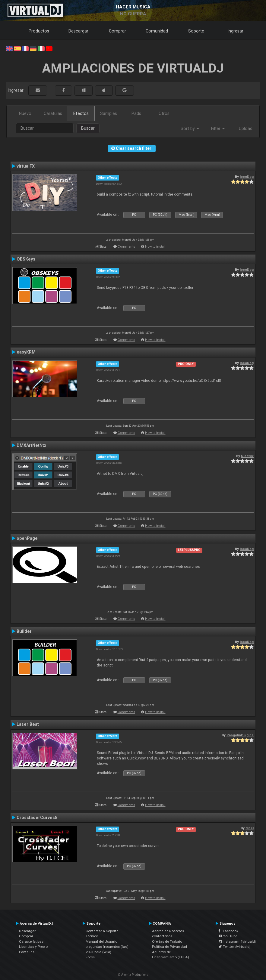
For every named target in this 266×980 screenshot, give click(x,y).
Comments (126, 247)
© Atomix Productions (133, 975)
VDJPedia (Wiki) (98, 952)
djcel (250, 828)
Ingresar (236, 31)
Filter (218, 128)
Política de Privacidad (169, 947)
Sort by (190, 128)
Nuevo (25, 113)
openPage (27, 538)
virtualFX (26, 166)
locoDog (247, 177)
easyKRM (26, 352)
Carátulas (53, 113)
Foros (90, 957)
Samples (109, 113)
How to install (155, 247)
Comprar (117, 31)
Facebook (228, 931)
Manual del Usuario (101, 941)
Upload (246, 128)
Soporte (196, 31)
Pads (136, 113)
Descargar (78, 31)
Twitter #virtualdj (234, 947)
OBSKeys (26, 259)
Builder (24, 631)
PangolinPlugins (240, 735)
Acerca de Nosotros (168, 931)
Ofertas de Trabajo (167, 941)
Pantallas (27, 952)
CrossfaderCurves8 (37, 818)
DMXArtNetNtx (31, 445)
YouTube (228, 936)
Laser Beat (28, 724)
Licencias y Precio (33, 947)
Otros (164, 113)
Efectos (81, 113)
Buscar (88, 128)
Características (31, 941)
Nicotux (247, 456)
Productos (39, 31)
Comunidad (157, 31)
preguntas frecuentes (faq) (107, 947)
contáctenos (162, 936)
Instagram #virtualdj (237, 941)
